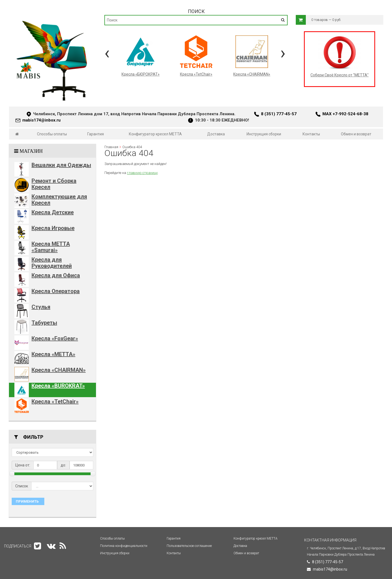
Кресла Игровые (53, 228)
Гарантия (96, 134)
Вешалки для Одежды (61, 165)
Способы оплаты (52, 134)
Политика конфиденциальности (124, 546)
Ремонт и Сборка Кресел (54, 184)
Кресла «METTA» (53, 354)
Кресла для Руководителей (52, 263)
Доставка (216, 134)
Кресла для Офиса (56, 275)
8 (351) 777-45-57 (279, 114)
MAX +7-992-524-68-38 (345, 114)
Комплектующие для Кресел (59, 200)
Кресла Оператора (56, 291)
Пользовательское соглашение (189, 546)
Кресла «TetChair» (55, 401)
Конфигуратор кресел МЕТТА (155, 134)
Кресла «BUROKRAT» (58, 386)
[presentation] (107, 53)
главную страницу (142, 173)
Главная (111, 147)
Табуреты (44, 323)
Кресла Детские (53, 212)
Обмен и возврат (356, 134)
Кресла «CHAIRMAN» (59, 370)
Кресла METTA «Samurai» (51, 247)
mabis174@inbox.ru (41, 120)
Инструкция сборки (264, 134)
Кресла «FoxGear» (55, 338)
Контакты (311, 134)
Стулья (41, 307)
